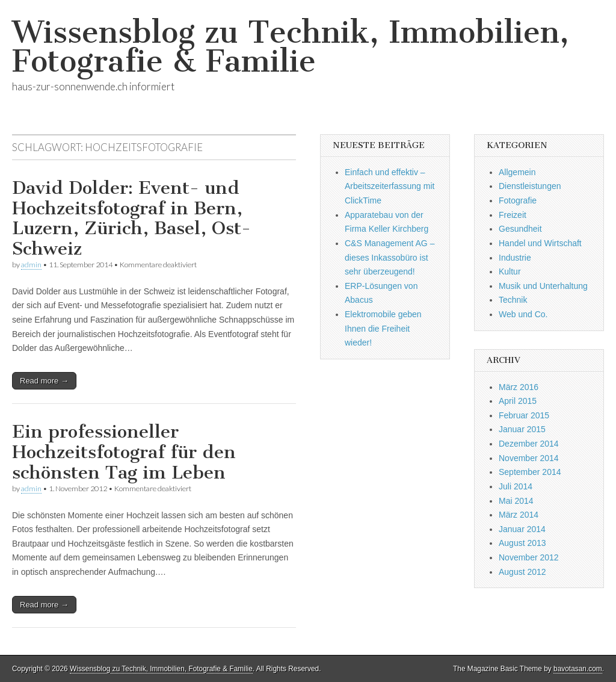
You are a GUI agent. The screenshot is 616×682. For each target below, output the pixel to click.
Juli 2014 (516, 486)
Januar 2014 (522, 529)
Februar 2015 (524, 415)
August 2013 (522, 543)
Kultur (510, 271)
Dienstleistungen (530, 186)
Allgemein (517, 172)
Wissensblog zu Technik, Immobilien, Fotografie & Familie (291, 47)
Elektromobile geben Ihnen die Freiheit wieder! (383, 328)
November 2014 (529, 458)
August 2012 (522, 572)
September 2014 (530, 472)
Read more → (44, 381)
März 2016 (519, 387)
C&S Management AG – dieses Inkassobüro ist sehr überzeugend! (390, 257)
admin (31, 265)
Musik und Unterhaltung (543, 286)
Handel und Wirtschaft (540, 243)
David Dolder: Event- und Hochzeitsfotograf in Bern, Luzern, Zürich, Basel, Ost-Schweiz (131, 218)
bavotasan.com (578, 669)
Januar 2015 (522, 429)
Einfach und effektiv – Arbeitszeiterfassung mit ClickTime (390, 186)
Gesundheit (520, 229)
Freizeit (513, 215)
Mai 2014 (516, 501)
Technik (513, 300)
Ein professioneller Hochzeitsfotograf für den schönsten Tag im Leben (124, 452)
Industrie (515, 258)
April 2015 (518, 401)
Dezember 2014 (529, 444)
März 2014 (519, 515)
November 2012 (529, 557)
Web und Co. (523, 314)
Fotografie (518, 200)
